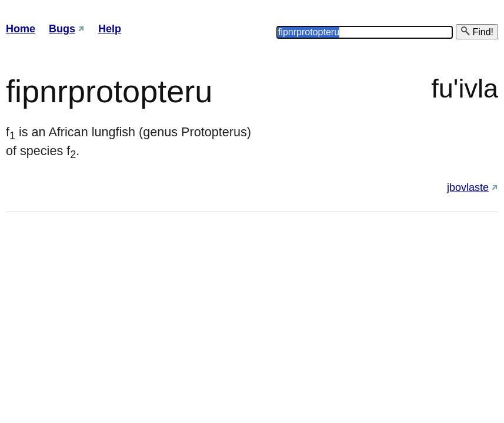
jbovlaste (468, 187)
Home (21, 29)
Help (110, 29)
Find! (477, 31)
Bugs (62, 29)
